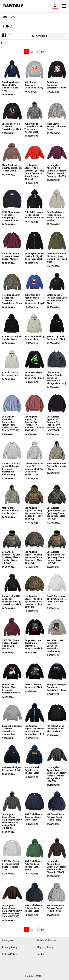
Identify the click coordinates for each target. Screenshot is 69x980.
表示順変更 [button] (40, 36)
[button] (55, 6)
